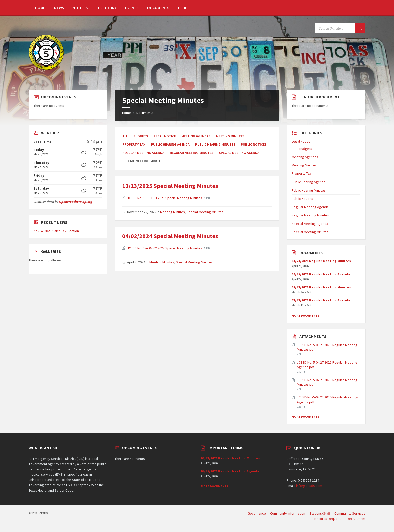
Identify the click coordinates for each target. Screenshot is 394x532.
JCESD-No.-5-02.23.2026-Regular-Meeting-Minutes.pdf (328, 382)
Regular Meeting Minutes (192, 153)
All (125, 136)
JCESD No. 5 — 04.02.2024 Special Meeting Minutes (165, 248)
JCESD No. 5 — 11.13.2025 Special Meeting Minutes (165, 198)
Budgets (141, 136)
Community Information (288, 513)
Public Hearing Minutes (215, 144)
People (185, 8)
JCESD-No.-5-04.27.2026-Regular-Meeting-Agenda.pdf (328, 365)
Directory (107, 8)
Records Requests (328, 519)
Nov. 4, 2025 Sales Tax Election (56, 231)
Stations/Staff (320, 513)
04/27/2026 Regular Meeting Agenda (321, 274)
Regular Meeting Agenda (143, 153)
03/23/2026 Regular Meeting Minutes (321, 261)
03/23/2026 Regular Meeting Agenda (321, 300)
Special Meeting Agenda (239, 153)
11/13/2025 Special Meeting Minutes (170, 186)
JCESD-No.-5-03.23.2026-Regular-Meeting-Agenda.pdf (328, 400)
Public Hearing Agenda (170, 144)
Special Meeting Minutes (205, 212)
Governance (257, 513)
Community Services (350, 513)
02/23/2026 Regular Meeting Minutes (321, 287)
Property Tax (134, 144)
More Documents (305, 315)
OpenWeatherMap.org (76, 202)
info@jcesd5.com (309, 486)
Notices (80, 8)
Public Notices (254, 144)
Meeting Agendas (196, 136)
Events (132, 8)
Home (40, 8)
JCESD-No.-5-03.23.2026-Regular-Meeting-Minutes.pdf (328, 347)
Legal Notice (165, 136)
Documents (158, 8)
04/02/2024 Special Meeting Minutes (170, 236)
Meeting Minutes (230, 136)
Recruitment (356, 519)
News (59, 8)
